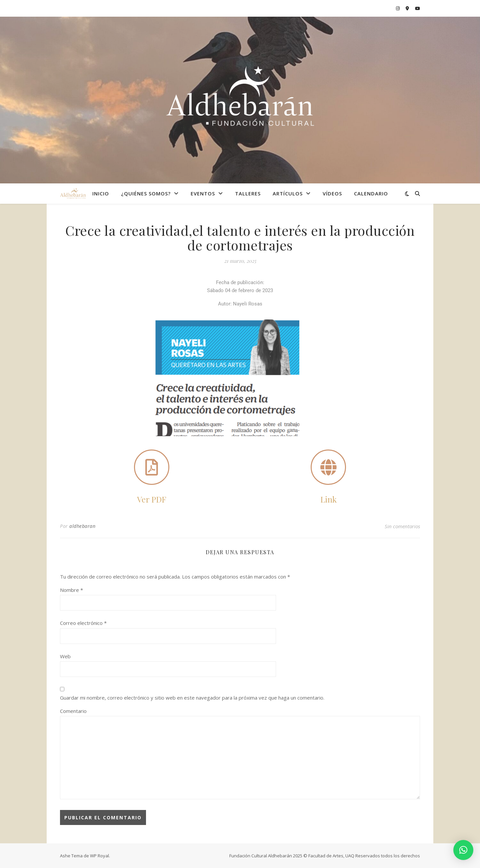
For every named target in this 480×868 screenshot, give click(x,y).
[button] (463, 850)
